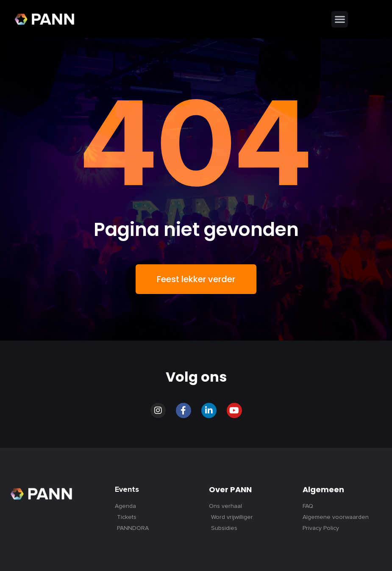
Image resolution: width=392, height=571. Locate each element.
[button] (340, 19)
